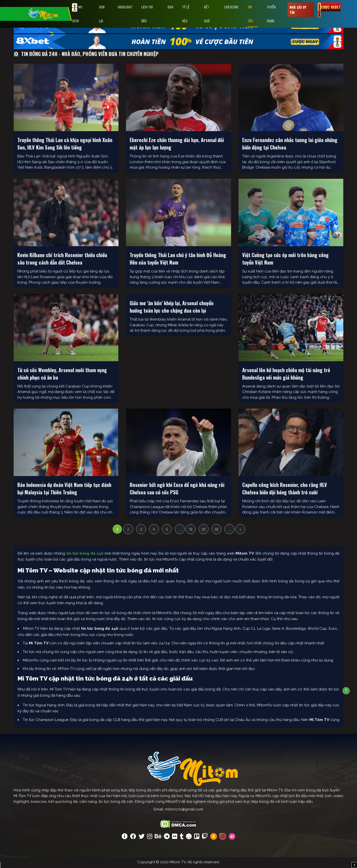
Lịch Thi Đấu (147, 14)
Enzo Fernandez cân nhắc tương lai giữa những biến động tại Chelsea (290, 145)
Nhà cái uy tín (298, 10)
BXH (170, 7)
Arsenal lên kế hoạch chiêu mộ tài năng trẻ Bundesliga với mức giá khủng (286, 375)
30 (216, 530)
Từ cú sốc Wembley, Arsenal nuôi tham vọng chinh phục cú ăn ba (62, 375)
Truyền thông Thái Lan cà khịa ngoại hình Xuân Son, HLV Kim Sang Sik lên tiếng (65, 145)
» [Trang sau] (240, 530)
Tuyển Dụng (271, 14)
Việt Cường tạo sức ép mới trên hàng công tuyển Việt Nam (285, 260)
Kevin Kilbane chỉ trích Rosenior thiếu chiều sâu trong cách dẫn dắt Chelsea (62, 260)
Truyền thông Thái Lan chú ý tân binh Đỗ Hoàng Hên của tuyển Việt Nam (178, 260)
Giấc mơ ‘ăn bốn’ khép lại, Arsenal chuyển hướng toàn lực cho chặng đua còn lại (172, 308)
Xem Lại (102, 14)
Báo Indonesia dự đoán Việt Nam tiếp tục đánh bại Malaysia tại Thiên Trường (64, 490)
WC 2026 (77, 13)
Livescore (231, 7)
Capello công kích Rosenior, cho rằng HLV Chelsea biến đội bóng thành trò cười (285, 490)
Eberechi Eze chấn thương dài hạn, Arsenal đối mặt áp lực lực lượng (177, 145)
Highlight (125, 7)
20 (204, 530)
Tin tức (250, 14)
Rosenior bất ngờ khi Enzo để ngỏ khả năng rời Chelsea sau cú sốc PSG (177, 490)
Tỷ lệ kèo (186, 14)
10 (191, 530)
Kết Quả (207, 14)
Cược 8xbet (331, 7)
